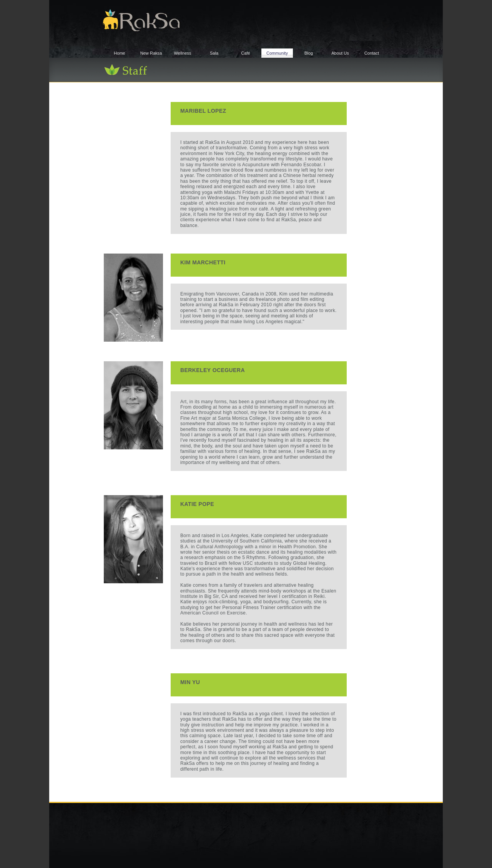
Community (277, 53)
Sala (214, 53)
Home (120, 53)
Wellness (183, 53)
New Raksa (151, 53)
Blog (309, 53)
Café (245, 53)
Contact (372, 53)
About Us (340, 53)
